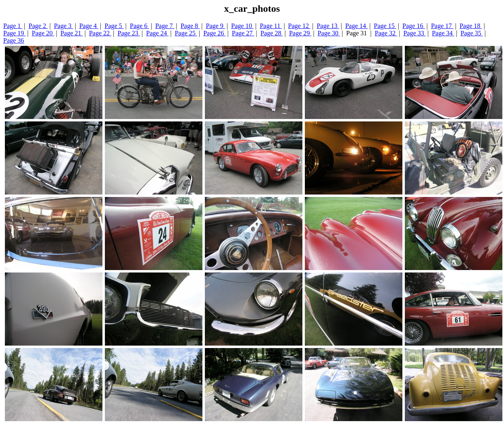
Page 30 (329, 33)
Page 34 (443, 33)
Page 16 (414, 26)
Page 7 (165, 26)
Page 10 (242, 26)
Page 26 (214, 33)
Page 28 (272, 33)
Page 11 (271, 26)
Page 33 (414, 33)
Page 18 (471, 26)
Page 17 (442, 26)
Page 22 (100, 33)
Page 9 (216, 26)
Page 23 (129, 33)
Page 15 (385, 26)
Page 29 (300, 33)
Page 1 (13, 26)
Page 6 (140, 26)
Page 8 (190, 26)
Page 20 (43, 33)
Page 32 (386, 33)
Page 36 (14, 40)
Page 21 (72, 33)
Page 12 (299, 26)
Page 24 (157, 33)
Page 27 (243, 33)
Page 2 (38, 26)
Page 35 (472, 33)
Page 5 (114, 26)
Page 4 (89, 26)
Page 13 (328, 26)
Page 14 (356, 26)
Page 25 (186, 33)
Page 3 (64, 26)
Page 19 (14, 33)
